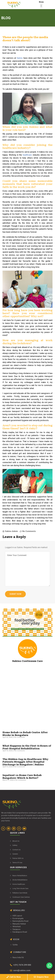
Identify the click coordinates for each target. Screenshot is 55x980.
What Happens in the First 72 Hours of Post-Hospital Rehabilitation (27, 747)
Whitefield (17, 927)
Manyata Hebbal (19, 924)
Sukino (20, 58)
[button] (41, 6)
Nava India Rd (18, 958)
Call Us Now (14, 977)
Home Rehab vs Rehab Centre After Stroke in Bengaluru (25, 734)
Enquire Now (41, 977)
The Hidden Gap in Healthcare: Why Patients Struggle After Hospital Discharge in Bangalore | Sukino (25, 762)
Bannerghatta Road (20, 921)
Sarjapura (16, 929)
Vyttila (15, 945)
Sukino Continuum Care (28, 661)
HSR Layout (17, 916)
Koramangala (18, 918)
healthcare (27, 155)
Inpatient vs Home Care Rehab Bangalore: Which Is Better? (22, 777)
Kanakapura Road (20, 932)
